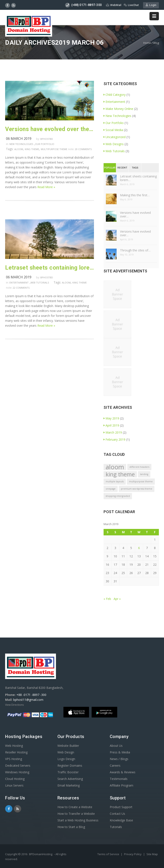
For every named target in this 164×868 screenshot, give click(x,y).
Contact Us (117, 814)
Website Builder (68, 746)
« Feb (107, 599)
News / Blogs (119, 759)
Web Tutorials (40, 283)
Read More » (46, 187)
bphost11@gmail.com (28, 700)
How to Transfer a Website (76, 814)
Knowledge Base (121, 820)
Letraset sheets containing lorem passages (50, 268)
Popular (110, 168)
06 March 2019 (19, 139)
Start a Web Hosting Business (78, 820)
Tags (135, 168)
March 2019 (113, 432)
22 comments (21, 288)
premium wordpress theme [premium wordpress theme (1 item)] (137, 489)
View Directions (14, 705)
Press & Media (120, 752)
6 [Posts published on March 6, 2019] (139, 548)
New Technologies (21, 144)
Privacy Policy (133, 854)
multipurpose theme (54, 149)
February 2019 (114, 439)
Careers (115, 765)
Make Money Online (118, 109)
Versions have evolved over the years (50, 129)
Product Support (121, 807)
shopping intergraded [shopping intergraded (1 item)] (118, 496)
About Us (116, 746)
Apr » (117, 599)
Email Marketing (69, 785)
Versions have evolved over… (135, 214)
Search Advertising (70, 779)
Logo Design (66, 759)
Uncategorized (115, 137)
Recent (122, 168)
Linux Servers (14, 785)
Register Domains (70, 765)
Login (151, 5)
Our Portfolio (45, 144)
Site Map (152, 854)
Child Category (115, 95)
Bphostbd (47, 139)
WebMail (113, 5)
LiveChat (131, 5)
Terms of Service (109, 854)
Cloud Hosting (15, 779)
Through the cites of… (135, 250)
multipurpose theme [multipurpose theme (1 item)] (141, 481)
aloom (19, 149)
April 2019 (111, 425)
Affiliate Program (122, 785)
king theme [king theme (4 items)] (120, 474)
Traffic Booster (68, 772)
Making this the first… (135, 195)
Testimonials (119, 779)
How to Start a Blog (71, 827)
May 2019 (111, 418)
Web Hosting (14, 746)
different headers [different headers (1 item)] (139, 467)
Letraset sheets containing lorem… (138, 178)
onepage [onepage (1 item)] (111, 489)
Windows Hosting (17, 772)
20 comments (83, 149)
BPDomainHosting (41, 854)
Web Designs (114, 144)
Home (147, 43)
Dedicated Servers (18, 765)
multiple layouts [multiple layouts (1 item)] (115, 481)
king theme (32, 149)
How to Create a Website (75, 807)
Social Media (113, 130)
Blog (156, 43)
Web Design (66, 752)
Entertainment (19, 283)
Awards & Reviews (123, 772)
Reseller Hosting (16, 752)
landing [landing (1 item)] (144, 474)
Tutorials (116, 827)
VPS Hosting (14, 759)
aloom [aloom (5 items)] (115, 467)
